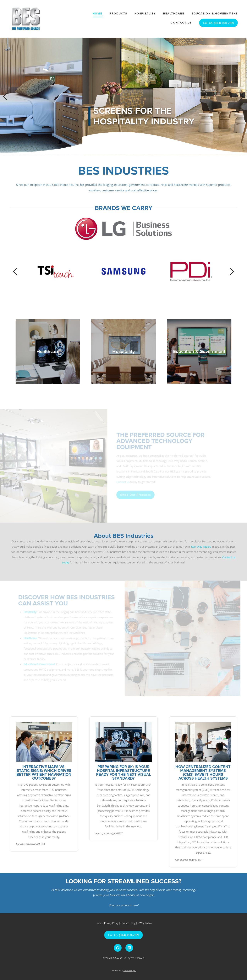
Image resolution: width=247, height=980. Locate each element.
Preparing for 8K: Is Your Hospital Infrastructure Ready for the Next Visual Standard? (123, 772)
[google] (118, 948)
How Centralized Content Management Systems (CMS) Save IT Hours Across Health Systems (203, 772)
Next (242, 96)
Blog (134, 923)
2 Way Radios (145, 923)
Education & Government (215, 13)
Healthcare (174, 13)
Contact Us (181, 23)
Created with (124, 970)
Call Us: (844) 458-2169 (218, 23)
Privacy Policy (111, 923)
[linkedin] (129, 948)
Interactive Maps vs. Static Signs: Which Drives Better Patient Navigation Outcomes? (44, 772)
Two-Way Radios (201, 547)
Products (118, 13)
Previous (5, 96)
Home (97, 13)
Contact (125, 923)
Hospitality (145, 13)
